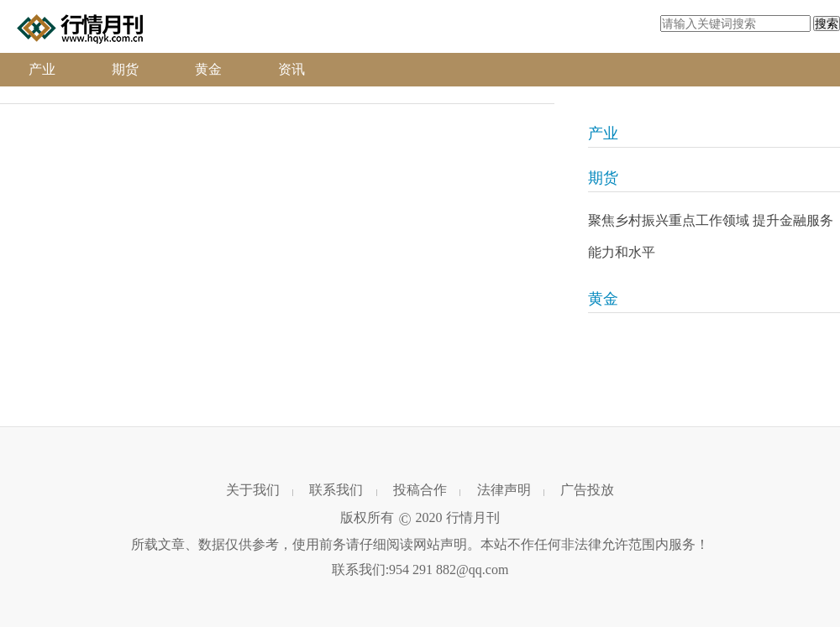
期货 (125, 69)
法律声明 (504, 490)
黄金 (208, 69)
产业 (42, 69)
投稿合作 (420, 490)
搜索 (827, 24)
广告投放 (587, 490)
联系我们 (336, 490)
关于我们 (253, 490)
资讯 (291, 69)
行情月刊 (473, 517)
